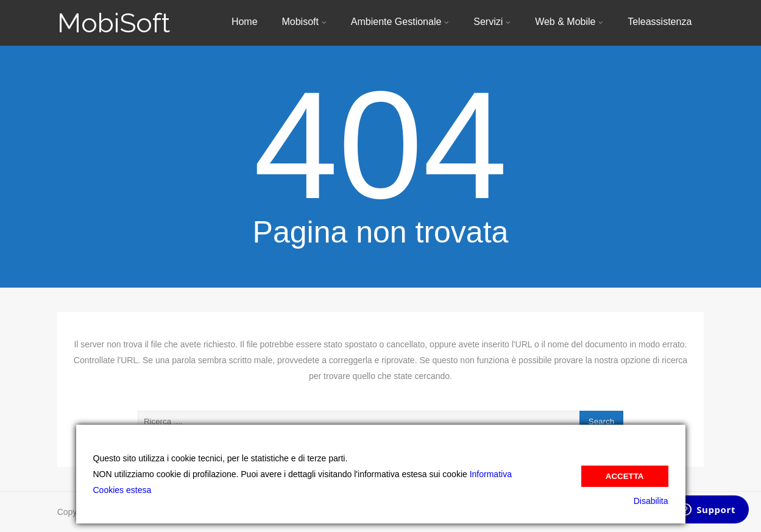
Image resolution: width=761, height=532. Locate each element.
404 (380, 145)
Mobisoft (304, 22)
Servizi (492, 22)
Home (245, 22)
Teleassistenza (660, 22)
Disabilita (651, 501)
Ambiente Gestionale (400, 22)
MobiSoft (114, 23)
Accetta (625, 476)
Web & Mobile (569, 22)
